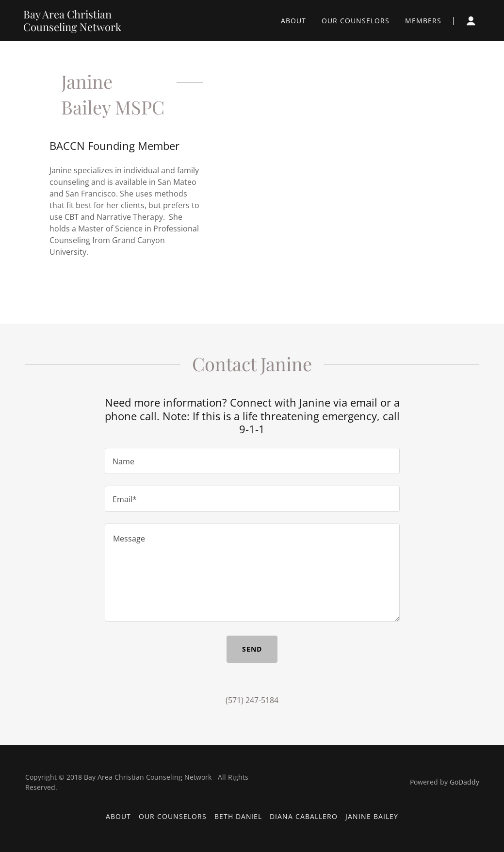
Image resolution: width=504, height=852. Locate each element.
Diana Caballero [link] (304, 816)
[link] (91, 28)
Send (252, 649)
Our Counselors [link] (356, 21)
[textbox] (252, 461)
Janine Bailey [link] (372, 816)
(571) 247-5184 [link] (252, 700)
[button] (471, 21)
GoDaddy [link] (464, 782)
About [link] (293, 21)
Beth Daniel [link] (238, 816)
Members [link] (423, 21)
